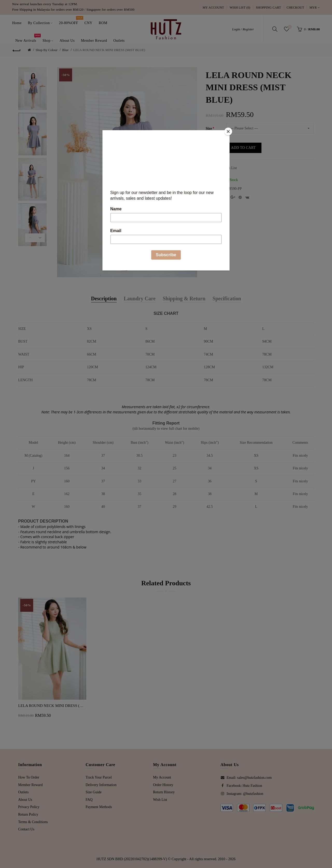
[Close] (228, 131)
